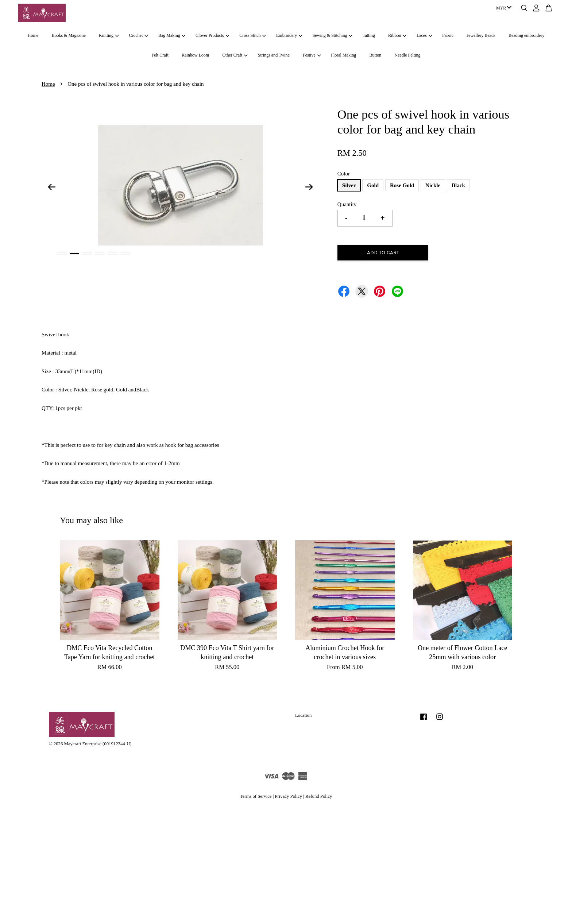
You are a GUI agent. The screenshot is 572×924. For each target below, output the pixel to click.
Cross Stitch (253, 35)
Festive (312, 55)
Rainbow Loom (195, 55)
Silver (349, 185)
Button (376, 55)
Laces (424, 35)
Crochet (139, 35)
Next (309, 187)
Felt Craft (160, 55)
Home (33, 35)
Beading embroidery (526, 35)
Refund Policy (319, 796)
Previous (51, 187)
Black (458, 185)
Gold (373, 185)
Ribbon (397, 35)
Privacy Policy (288, 796)
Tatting (369, 35)
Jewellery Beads (481, 35)
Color (344, 174)
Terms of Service (256, 796)
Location (303, 715)
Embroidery (289, 35)
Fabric (448, 35)
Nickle (433, 185)
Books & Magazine (68, 35)
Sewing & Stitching (333, 35)
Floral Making (343, 55)
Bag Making (172, 35)
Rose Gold (402, 185)
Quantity (347, 204)
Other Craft (235, 55)
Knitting (109, 35)
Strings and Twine (274, 55)
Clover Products (212, 35)
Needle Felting (408, 55)
